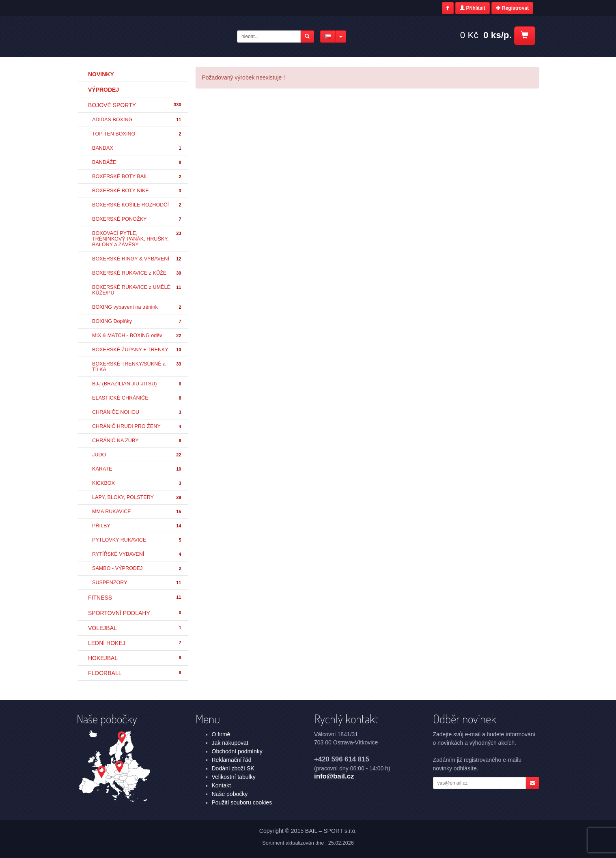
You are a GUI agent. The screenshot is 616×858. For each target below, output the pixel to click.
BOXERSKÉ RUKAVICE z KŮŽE (137, 273)
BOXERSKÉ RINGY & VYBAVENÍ (137, 259)
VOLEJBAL (135, 628)
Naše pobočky (230, 794)
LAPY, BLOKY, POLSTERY (137, 498)
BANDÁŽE (137, 162)
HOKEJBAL (135, 658)
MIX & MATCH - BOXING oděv (137, 336)
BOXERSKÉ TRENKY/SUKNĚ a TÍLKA (137, 367)
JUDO (137, 455)
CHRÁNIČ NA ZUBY (137, 441)
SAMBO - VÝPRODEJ (137, 569)
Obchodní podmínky (237, 751)
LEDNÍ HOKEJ (135, 643)
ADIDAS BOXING (137, 120)
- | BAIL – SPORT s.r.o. (142, 36)
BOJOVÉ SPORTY (135, 105)
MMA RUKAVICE (137, 512)
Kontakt (221, 785)
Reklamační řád (232, 760)
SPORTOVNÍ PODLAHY (135, 613)
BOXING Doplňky (137, 321)
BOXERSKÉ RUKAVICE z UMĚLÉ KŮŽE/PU (137, 290)
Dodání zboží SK (233, 768)
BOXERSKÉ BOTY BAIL (137, 177)
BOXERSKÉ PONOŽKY (137, 219)
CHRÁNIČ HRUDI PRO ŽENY (137, 427)
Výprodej (103, 90)
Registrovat (512, 8)
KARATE (137, 469)
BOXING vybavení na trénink (137, 307)
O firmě (221, 734)
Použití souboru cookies (242, 802)
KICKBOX (137, 483)
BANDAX (137, 148)
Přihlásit (473, 8)
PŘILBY (137, 526)
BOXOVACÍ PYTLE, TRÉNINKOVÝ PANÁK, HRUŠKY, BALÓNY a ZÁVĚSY (137, 239)
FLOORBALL (135, 673)
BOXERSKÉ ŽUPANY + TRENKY (137, 350)
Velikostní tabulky (234, 777)
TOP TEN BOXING (137, 134)
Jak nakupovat (230, 743)
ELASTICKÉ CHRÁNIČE (137, 398)
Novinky (101, 74)
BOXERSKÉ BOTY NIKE (137, 191)
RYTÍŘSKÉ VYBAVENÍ (137, 554)
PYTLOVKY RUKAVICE (137, 540)
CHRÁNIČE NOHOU (137, 412)
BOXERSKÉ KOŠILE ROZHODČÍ (137, 205)
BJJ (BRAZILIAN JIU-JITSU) (137, 384)
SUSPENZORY (137, 583)
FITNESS (135, 598)
